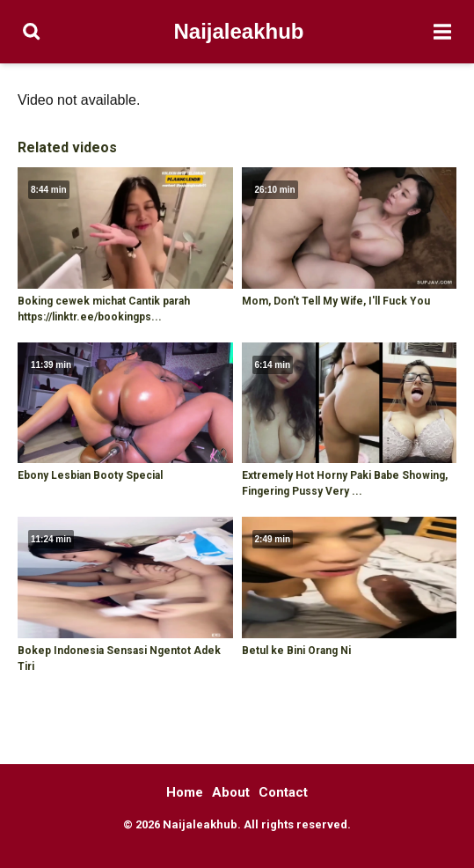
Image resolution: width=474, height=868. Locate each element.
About (231, 792)
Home (185, 792)
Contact (283, 792)
